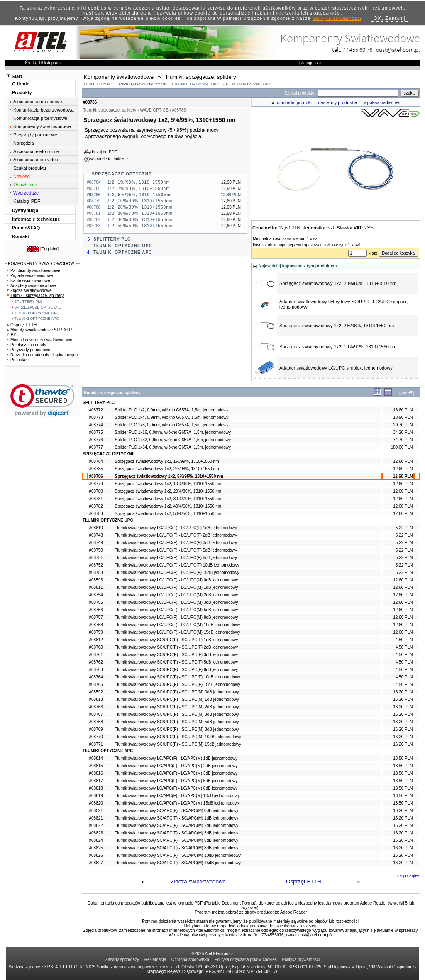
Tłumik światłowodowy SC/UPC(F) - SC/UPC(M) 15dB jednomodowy (178, 744)
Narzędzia (24, 143)
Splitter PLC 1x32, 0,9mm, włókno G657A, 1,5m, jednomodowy (173, 440)
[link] (43, 400)
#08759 (96, 632)
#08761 (96, 655)
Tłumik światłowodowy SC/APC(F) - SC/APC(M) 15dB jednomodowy (178, 863)
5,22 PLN (404, 528)
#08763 (96, 670)
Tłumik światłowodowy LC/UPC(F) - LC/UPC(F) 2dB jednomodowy (176, 535)
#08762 (96, 662)
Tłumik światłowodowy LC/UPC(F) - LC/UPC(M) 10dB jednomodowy (178, 625)
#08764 (96, 677)
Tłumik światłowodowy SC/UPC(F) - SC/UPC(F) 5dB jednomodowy (177, 662)
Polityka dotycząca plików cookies (246, 959)
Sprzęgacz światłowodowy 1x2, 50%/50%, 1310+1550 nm (168, 514)
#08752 (96, 565)
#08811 (96, 587)
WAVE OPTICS (154, 110)
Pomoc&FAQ (26, 228)
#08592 (96, 692)
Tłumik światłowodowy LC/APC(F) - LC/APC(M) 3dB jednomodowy (176, 773)
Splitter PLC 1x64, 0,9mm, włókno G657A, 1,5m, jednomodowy (173, 447)
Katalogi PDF (27, 201)
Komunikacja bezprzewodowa (44, 110)
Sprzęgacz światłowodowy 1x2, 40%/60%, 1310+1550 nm (168, 506)
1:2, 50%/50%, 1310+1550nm (140, 226)
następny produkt (336, 102)
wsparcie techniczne (109, 159)
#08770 (96, 737)
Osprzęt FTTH (303, 882)
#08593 (96, 580)
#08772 (96, 410)
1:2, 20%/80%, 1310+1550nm (140, 207)
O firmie (21, 84)
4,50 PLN (404, 640)
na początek (408, 876)
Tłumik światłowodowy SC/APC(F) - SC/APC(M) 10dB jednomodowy (178, 855)
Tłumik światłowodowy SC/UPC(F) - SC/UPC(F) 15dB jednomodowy (178, 685)
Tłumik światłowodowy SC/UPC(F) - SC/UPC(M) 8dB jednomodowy (177, 729)
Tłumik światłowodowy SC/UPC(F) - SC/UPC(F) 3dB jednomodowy (177, 655)
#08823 (96, 833)
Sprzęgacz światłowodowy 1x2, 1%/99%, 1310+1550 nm (167, 461)
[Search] (358, 93)
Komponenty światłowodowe (42, 126)
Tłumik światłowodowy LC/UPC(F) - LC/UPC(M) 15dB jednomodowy (178, 632)
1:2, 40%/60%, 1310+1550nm (140, 220)
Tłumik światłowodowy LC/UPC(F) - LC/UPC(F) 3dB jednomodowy (176, 543)
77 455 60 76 (357, 50)
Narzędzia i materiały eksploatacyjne (43, 355)
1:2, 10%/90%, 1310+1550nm (140, 201)
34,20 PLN (403, 432)
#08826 (96, 855)
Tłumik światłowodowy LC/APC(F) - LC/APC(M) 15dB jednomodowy (177, 803)
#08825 (96, 848)
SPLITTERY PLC (100, 84)
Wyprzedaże (26, 193)
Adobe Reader (294, 912)
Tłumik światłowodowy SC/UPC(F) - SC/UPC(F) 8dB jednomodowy (177, 670)
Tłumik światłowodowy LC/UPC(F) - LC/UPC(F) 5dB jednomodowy (176, 550)
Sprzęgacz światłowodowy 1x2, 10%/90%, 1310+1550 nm (338, 347)
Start (17, 76)
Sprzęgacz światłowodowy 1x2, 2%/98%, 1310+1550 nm (337, 326)
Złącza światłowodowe (198, 882)
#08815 (96, 766)
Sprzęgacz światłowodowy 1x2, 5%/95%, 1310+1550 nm (169, 476)
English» (49, 249)
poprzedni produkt (293, 102)
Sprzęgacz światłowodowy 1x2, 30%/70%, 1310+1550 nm (168, 499)
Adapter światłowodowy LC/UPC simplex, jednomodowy (336, 368)
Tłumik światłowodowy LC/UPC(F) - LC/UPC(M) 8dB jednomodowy (177, 617)
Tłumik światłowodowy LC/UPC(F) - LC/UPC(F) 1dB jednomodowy (176, 528)
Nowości (22, 176)
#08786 (96, 476)
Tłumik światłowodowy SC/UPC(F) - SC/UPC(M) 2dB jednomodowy (177, 707)
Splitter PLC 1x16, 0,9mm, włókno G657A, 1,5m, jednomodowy (173, 432)
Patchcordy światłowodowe (34, 271)
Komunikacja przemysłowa (40, 118)
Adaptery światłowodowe (32, 286)
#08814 (96, 758)
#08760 (96, 647)
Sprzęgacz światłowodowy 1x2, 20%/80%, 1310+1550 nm (338, 283)
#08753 (96, 573)
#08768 (96, 722)
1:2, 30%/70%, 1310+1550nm (140, 213)
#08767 (96, 714)
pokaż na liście (382, 102)
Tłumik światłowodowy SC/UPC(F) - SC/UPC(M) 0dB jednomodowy (177, 692)
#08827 (96, 863)
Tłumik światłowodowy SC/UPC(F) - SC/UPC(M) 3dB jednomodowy (177, 714)
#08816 (96, 773)
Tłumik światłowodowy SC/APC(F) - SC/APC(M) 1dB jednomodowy (177, 818)
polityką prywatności (337, 18)
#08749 (96, 543)
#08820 (96, 803)
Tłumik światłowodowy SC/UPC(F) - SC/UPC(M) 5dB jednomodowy (177, 722)
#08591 (96, 811)
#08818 (96, 788)
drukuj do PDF (104, 152)
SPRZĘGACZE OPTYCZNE (144, 84)
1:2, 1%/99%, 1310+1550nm (139, 182)
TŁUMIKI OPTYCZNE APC (248, 84)
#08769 (96, 729)
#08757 (96, 617)
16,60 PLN (403, 410)
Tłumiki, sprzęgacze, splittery (35, 295)
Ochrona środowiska (190, 959)
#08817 (96, 781)
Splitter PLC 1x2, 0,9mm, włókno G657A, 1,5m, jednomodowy (172, 410)
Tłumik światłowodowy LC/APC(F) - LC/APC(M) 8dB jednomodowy (176, 788)
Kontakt (21, 236)
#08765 (96, 685)
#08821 (96, 818)
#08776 (96, 440)
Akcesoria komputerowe (38, 102)
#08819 (96, 796)
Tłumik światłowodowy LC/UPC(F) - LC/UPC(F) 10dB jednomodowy (177, 565)
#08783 (96, 514)
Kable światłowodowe (29, 281)
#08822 (96, 826)
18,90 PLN (403, 417)
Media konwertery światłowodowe (40, 340)
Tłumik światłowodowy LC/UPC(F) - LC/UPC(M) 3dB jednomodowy (177, 602)
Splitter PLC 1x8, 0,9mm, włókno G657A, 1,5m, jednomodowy (172, 425)
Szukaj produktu (30, 168)
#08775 (96, 432)
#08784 (96, 461)
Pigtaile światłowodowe (30, 276)
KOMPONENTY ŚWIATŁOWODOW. (42, 264)
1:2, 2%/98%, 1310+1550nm (139, 188)
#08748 (96, 535)
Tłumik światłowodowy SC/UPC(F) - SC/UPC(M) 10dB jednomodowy (178, 737)
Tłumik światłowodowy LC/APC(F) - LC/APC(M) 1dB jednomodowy (176, 758)
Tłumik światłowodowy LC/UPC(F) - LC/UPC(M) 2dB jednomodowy (177, 595)
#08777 (96, 447)
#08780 (96, 491)
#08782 (96, 506)
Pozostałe (18, 360)
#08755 (96, 602)
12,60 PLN (403, 461)
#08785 (96, 469)
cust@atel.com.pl (398, 50)
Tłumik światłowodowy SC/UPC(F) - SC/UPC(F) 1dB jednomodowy (177, 640)
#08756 (96, 610)
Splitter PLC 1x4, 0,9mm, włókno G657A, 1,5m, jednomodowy (172, 417)
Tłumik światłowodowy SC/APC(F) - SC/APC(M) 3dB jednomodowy (177, 833)
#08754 (96, 595)
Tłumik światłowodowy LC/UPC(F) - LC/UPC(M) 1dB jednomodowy (177, 587)
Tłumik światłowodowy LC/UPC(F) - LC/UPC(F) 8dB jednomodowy (176, 558)
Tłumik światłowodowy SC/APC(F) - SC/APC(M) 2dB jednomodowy (177, 826)
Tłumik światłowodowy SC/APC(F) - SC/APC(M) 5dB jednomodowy (177, 840)
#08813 (96, 699)
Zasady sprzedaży (122, 959)
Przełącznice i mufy (27, 345)
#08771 (96, 744)
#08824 (96, 840)
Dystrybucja (25, 210)
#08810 (96, 528)
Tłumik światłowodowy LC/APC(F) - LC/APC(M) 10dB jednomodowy (177, 796)
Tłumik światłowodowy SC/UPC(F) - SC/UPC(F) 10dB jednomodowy (178, 677)
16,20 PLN (403, 692)
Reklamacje (155, 959)
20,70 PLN (403, 425)
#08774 (96, 425)
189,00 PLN (402, 447)
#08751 (96, 558)
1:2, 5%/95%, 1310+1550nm (139, 195)
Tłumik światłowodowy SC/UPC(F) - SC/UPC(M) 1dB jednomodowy (177, 699)
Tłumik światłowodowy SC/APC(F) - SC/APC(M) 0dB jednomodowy (177, 811)
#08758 (96, 625)
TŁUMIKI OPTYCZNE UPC (197, 84)
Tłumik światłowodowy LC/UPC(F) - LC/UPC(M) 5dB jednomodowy (177, 610)
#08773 (96, 417)
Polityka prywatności (301, 959)
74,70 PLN (403, 440)
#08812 (96, 640)
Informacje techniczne (36, 219)
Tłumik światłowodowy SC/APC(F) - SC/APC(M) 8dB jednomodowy (177, 848)
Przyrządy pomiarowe (35, 135)
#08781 (96, 499)
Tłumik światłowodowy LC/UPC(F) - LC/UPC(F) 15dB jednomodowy (177, 573)
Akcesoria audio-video (36, 160)
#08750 (96, 550)
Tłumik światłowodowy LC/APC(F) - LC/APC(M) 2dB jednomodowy (176, 766)
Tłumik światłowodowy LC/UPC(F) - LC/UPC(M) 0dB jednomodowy (177, 580)
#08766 (96, 707)
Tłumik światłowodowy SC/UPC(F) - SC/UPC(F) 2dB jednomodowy (177, 647)
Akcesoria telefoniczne (36, 151)
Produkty (22, 92)
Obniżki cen (25, 185)
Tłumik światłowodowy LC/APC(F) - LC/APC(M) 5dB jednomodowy (176, 781)
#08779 (96, 484)
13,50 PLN (403, 758)
